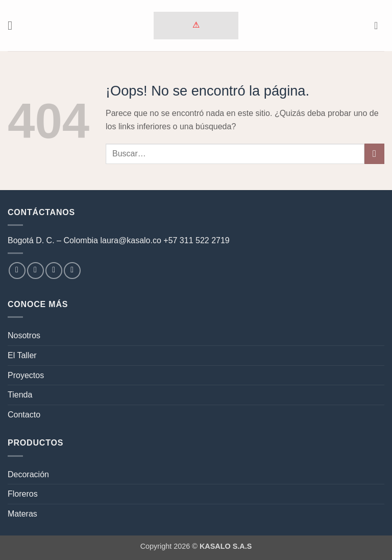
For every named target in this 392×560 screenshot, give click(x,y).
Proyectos (26, 375)
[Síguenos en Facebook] (17, 271)
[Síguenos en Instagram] (35, 271)
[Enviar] (374, 154)
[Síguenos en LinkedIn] (72, 271)
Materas (22, 514)
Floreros (23, 494)
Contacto (24, 415)
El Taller (22, 355)
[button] (14, 25)
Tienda (20, 395)
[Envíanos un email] (54, 271)
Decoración (28, 474)
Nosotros (24, 335)
